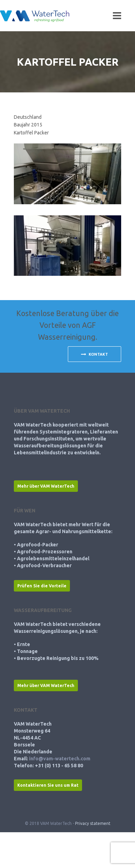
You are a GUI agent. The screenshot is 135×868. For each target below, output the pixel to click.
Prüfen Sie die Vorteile (42, 586)
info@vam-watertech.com (60, 759)
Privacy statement (93, 823)
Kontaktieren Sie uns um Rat (48, 785)
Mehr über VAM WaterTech (46, 486)
